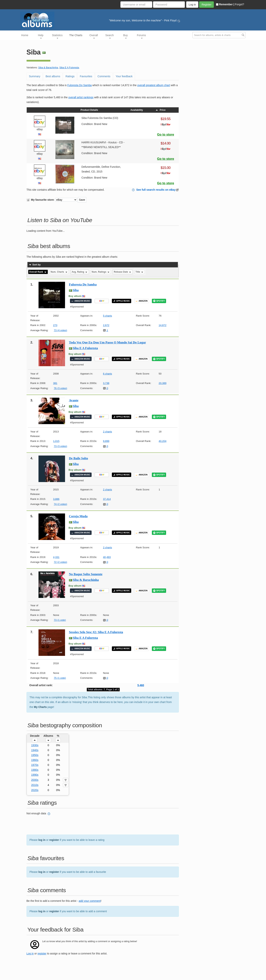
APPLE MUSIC (122, 301)
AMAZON (142, 301)
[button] (35, 740)
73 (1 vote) (60, 620)
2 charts (107, 432)
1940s (35, 750)
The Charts (76, 35)
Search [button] (110, 36)
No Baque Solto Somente (86, 574)
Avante (74, 400)
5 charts (107, 316)
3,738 (106, 383)
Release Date (123, 272)
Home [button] (25, 35)
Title (140, 272)
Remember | (225, 4)
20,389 (163, 383)
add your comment (90, 901)
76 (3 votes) (60, 388)
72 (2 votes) (60, 562)
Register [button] (206, 5)
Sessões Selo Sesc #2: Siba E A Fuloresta (96, 632)
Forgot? (239, 4)
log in (42, 840)
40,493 (107, 557)
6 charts (107, 374)
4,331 (56, 557)
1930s (35, 745)
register (54, 840)
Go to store (166, 135)
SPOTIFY (159, 301)
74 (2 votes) (60, 504)
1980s (35, 770)
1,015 (56, 441)
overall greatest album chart (154, 85)
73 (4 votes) (60, 330)
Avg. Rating (80, 272)
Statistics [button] (57, 36)
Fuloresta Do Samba (79, 85)
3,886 (56, 499)
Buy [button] (126, 36)
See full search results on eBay (156, 190)
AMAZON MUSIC (81, 301)
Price (160, 110)
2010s (35, 785)
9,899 (106, 441)
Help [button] (41, 36)
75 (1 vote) (60, 678)
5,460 (141, 685)
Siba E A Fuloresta (69, 68)
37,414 (107, 499)
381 (55, 383)
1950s (35, 755)
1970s (35, 765)
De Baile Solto (79, 458)
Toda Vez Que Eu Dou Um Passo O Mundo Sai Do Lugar (107, 342)
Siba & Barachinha (48, 68)
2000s (35, 780)
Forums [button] (141, 36)
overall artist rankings (81, 97)
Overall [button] (94, 36)
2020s (35, 790)
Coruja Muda (78, 516)
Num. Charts (59, 272)
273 (55, 325)
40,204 (163, 441)
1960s (35, 760)
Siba (76, 290)
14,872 (163, 325)
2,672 (106, 325)
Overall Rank (38, 272)
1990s (35, 775)
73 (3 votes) (60, 446)
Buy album (75, 296)
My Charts (40, 707)
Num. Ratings (101, 272)
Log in (30, 953)
